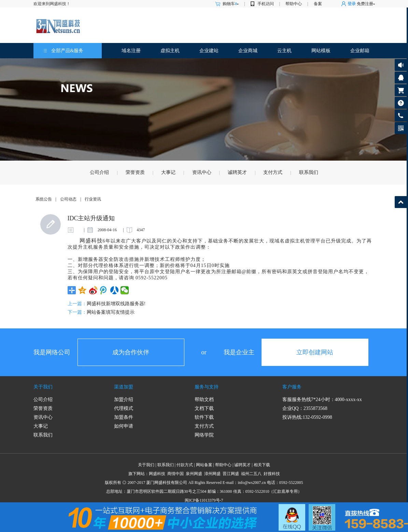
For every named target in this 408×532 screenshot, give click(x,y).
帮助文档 (204, 400)
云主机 (284, 51)
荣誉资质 (135, 172)
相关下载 (262, 465)
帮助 (401, 103)
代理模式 (124, 408)
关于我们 (43, 387)
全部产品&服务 (67, 51)
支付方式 (273, 172)
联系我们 (309, 172)
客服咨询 (401, 78)
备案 (318, 4)
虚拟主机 (170, 51)
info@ (243, 483)
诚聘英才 (237, 172)
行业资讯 (93, 199)
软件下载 (204, 417)
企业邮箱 (360, 51)
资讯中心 (202, 172)
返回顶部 (401, 202)
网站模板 (321, 51)
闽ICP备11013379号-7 (204, 500)
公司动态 (68, 199)
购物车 (231, 4)
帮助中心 (294, 4)
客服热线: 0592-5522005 (401, 117)
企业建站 (209, 51)
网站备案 (204, 465)
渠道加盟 (124, 387)
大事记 (168, 172)
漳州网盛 (212, 474)
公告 (401, 65)
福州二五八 (251, 474)
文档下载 (204, 408)
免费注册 (365, 4)
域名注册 (131, 51)
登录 (352, 4)
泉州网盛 (194, 474)
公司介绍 (99, 172)
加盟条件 (124, 417)
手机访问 (266, 4)
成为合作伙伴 (131, 352)
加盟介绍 (124, 400)
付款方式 (185, 465)
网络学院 (204, 435)
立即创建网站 (315, 352)
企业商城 (248, 51)
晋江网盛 (231, 474)
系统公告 (44, 199)
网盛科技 (157, 474)
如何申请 (124, 426)
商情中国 (175, 474)
